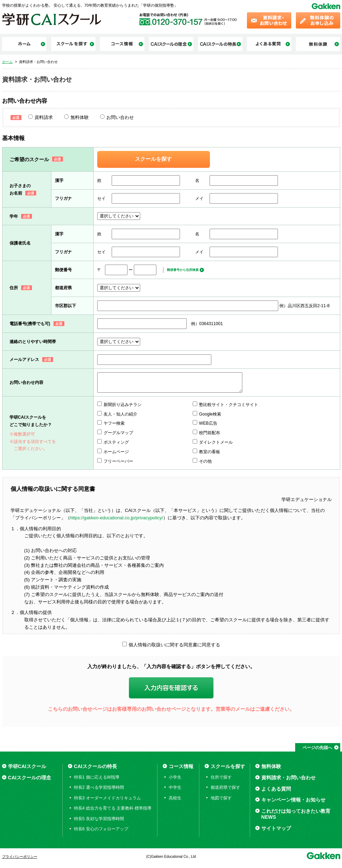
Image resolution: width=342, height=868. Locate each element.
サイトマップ (276, 828)
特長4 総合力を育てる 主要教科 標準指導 (113, 808)
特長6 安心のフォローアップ (101, 829)
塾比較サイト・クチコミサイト (229, 405)
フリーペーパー (118, 461)
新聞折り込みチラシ (123, 405)
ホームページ (116, 452)
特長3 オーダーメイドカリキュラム (107, 798)
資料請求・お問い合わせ (288, 778)
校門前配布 (210, 433)
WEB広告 (208, 423)
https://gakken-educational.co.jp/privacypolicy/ (117, 518)
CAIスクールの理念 (30, 778)
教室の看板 (210, 452)
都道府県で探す (225, 787)
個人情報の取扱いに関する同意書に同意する (174, 645)
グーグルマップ (118, 433)
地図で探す (221, 798)
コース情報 (181, 766)
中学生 (175, 787)
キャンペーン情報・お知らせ (293, 800)
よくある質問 (276, 789)
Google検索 (210, 414)
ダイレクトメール (216, 442)
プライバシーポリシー (20, 857)
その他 (205, 461)
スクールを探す (153, 159)
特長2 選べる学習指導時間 (99, 787)
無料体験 (80, 117)
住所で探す (221, 777)
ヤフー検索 (114, 423)
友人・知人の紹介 (120, 414)
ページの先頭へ (317, 748)
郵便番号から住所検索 (183, 270)
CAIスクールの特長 (95, 766)
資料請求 (44, 117)
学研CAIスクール (27, 766)
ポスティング (116, 442)
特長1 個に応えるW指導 (97, 777)
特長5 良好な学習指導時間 (99, 819)
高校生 (175, 798)
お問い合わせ (120, 117)
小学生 (175, 777)
